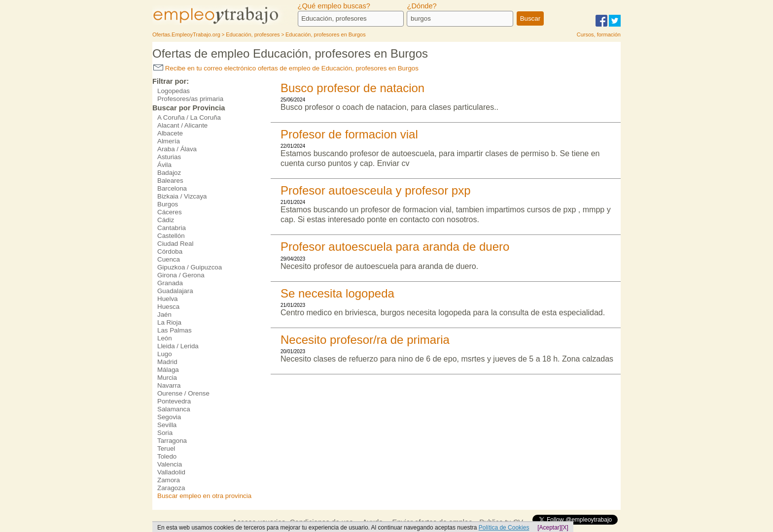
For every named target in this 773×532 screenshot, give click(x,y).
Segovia (169, 417)
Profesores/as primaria (190, 99)
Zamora (169, 480)
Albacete (170, 133)
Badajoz (169, 173)
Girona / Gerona (181, 275)
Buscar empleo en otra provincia (204, 496)
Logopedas (174, 91)
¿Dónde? (422, 6)
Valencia (170, 464)
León (165, 338)
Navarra (169, 385)
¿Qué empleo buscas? (334, 6)
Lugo (165, 354)
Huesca (168, 307)
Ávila (164, 165)
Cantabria (172, 228)
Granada (170, 283)
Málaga (168, 370)
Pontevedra (174, 401)
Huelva (168, 299)
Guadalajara (175, 291)
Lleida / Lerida (178, 346)
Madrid (167, 362)
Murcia (167, 378)
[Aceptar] (549, 528)
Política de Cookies (504, 528)
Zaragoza (171, 488)
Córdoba (170, 251)
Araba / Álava (177, 149)
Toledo (167, 456)
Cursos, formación (599, 34)
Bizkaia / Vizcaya (182, 196)
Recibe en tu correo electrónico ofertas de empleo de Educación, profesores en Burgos (286, 68)
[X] (565, 528)
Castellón (171, 236)
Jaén (164, 315)
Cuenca (169, 259)
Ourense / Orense (183, 393)
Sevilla (167, 425)
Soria (165, 433)
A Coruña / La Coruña (189, 117)
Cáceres (170, 212)
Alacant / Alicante (182, 125)
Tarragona (172, 441)
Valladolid (171, 472)
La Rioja (169, 322)
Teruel (166, 449)
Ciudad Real (175, 244)
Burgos (168, 204)
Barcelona (172, 188)
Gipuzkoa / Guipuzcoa (190, 267)
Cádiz (166, 220)
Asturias (169, 157)
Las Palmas (175, 330)
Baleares (170, 181)
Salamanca (174, 409)
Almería (169, 141)
